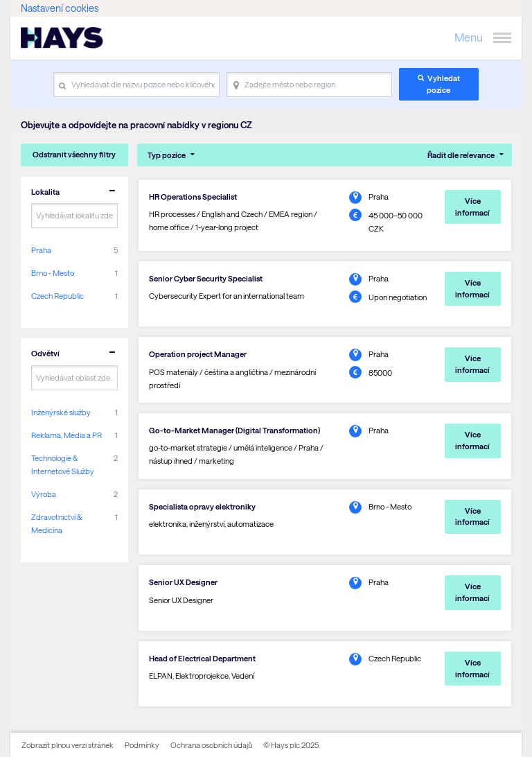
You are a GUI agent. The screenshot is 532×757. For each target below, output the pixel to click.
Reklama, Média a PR (66, 435)
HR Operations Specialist (193, 197)
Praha (41, 250)
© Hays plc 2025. (292, 745)
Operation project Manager (198, 354)
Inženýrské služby (61, 412)
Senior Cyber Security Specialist (206, 278)
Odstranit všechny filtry (74, 154)
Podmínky (142, 745)
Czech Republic (57, 296)
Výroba (44, 494)
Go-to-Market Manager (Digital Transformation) (234, 430)
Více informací (472, 207)
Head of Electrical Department (202, 658)
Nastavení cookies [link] (60, 8)
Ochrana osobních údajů (211, 745)
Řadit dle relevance (461, 155)
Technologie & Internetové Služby (63, 464)
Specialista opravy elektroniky (202, 506)
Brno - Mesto (53, 273)
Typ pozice (167, 155)
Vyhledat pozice (443, 84)
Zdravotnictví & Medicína (56, 523)
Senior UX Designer (183, 582)
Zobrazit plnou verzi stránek (68, 745)
